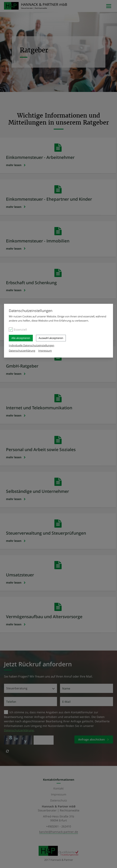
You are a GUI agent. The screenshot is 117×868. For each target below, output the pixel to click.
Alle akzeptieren (21, 338)
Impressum (45, 351)
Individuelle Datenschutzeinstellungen (31, 345)
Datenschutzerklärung (22, 351)
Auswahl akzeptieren (51, 338)
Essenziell (20, 329)
